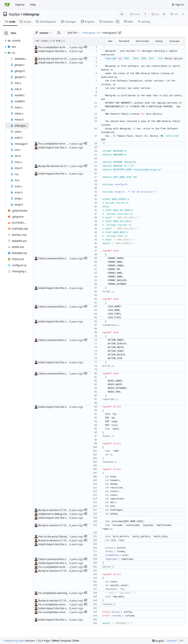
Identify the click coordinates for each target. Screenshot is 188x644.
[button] (59, 33)
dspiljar (15, 14)
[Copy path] (120, 33)
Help (33, 5)
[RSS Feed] (122, 14)
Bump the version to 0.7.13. (55, 59)
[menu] (158, 641)
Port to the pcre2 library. (53, 536)
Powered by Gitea (14, 641)
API (181, 641)
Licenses (172, 641)
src (99, 33)
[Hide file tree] (6, 33)
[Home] (7, 5)
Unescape (174, 41)
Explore (20, 5)
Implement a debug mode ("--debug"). (61, 514)
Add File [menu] (74, 33)
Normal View (142, 41)
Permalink (124, 41)
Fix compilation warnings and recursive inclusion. (68, 593)
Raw (110, 41)
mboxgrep (31, 14)
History (159, 41)
